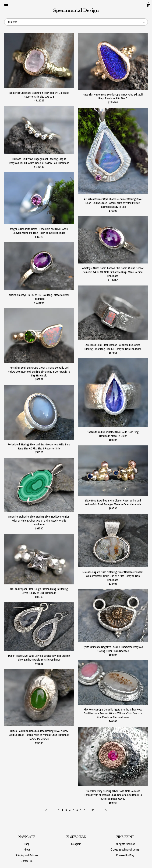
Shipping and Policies (27, 855)
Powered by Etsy (125, 855)
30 (93, 810)
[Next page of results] (106, 810)
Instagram (76, 844)
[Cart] (148, 5)
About (27, 849)
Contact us (27, 861)
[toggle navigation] (6, 4)
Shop (27, 844)
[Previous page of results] (46, 810)
